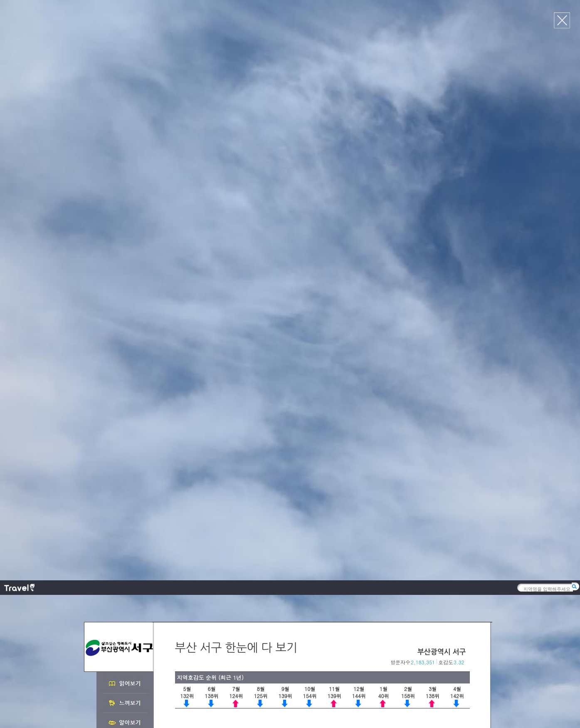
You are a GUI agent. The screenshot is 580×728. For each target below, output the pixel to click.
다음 (466, 300)
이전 (457, 300)
